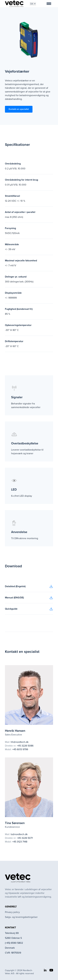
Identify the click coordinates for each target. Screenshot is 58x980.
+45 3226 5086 (25, 746)
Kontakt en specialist (19, 109)
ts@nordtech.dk (19, 834)
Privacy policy (12, 912)
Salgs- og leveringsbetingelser (21, 917)
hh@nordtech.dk (20, 742)
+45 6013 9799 (20, 749)
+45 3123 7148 (20, 842)
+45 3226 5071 (25, 838)
